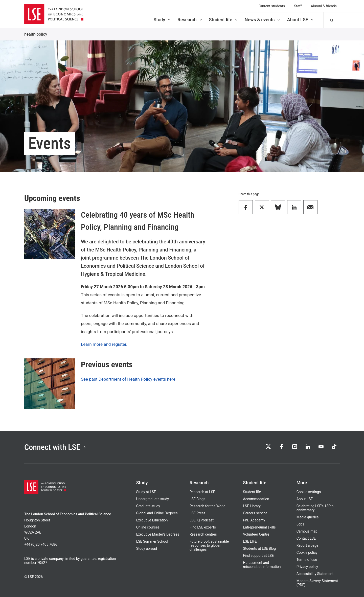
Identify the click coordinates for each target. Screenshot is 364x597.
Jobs (300, 524)
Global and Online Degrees (157, 513)
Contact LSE (306, 538)
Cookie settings (309, 492)
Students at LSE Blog (259, 548)
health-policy (36, 34)
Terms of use (307, 560)
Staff (298, 6)
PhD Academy (254, 520)
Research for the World (208, 506)
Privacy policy (307, 567)
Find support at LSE (258, 556)
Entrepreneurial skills (259, 527)
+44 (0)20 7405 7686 (41, 544)
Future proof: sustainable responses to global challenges (209, 545)
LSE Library (252, 506)
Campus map (307, 531)
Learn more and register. (104, 344)
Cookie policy (307, 553)
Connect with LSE (55, 447)
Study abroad (147, 548)
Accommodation (256, 499)
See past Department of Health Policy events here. (129, 379)
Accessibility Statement (315, 574)
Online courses (148, 527)
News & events (263, 20)
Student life (224, 20)
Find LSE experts (203, 527)
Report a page (308, 545)
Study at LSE (146, 492)
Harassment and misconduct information (262, 565)
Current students (272, 6)
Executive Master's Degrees (158, 534)
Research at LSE (202, 492)
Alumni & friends (324, 6)
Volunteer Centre (256, 534)
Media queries (308, 517)
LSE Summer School (152, 541)
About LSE (301, 20)
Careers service (255, 513)
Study (162, 20)
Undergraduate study (153, 499)
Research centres (203, 534)
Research (190, 20)
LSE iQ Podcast (202, 520)
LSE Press (198, 513)
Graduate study (148, 506)
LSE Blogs (197, 499)
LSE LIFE (250, 541)
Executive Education (152, 520)
